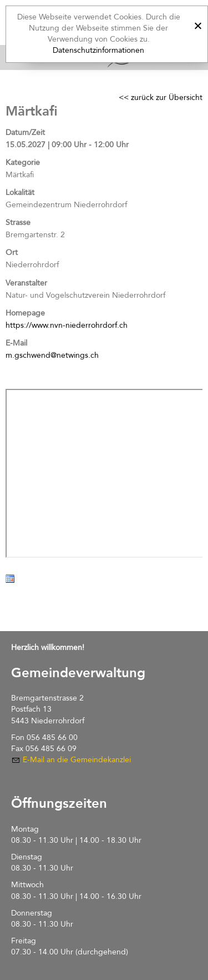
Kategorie (23, 162)
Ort (12, 252)
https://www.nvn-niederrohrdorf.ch (67, 325)
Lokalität (20, 192)
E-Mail (16, 343)
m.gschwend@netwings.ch (52, 355)
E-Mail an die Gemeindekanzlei (77, 760)
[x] (198, 24)
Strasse (18, 222)
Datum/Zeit (25, 132)
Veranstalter (26, 283)
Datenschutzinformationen (98, 50)
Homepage (25, 313)
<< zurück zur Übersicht (161, 97)
